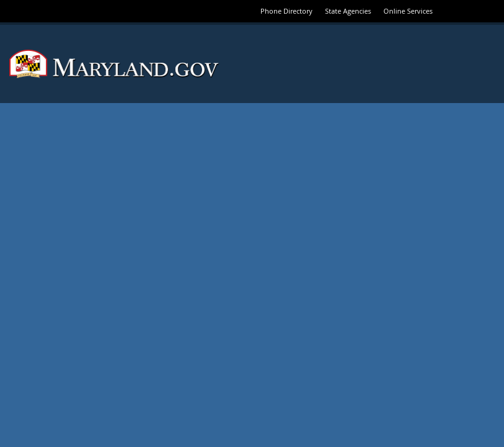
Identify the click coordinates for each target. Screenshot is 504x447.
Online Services (408, 11)
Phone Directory (286, 11)
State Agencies (348, 11)
